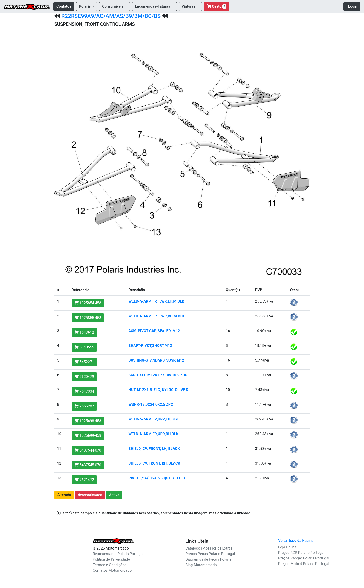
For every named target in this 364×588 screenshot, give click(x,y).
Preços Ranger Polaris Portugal (304, 558)
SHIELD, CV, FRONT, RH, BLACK (154, 463)
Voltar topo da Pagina (296, 540)
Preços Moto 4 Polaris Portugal (304, 564)
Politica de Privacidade (111, 559)
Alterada (64, 495)
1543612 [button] (84, 332)
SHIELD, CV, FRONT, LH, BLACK (154, 449)
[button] (87, 6)
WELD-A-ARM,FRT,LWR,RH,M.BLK (157, 316)
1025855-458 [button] (88, 318)
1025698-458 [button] (88, 421)
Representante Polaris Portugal (118, 554)
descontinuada (90, 495)
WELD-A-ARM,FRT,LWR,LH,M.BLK (156, 301)
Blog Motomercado (201, 565)
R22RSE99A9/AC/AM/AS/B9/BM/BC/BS (111, 16)
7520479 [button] (84, 377)
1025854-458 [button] (88, 303)
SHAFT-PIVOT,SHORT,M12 (150, 346)
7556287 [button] (84, 406)
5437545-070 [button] (88, 465)
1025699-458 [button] (88, 436)
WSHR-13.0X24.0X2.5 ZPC (151, 404)
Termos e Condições (109, 565)
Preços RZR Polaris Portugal (301, 553)
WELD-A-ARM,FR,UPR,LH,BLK (153, 419)
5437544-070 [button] (88, 450)
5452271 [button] (84, 362)
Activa (114, 495)
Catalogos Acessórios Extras (209, 548)
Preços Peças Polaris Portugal (210, 554)
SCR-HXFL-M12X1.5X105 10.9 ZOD (158, 375)
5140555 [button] (84, 347)
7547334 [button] (84, 391)
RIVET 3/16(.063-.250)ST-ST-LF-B (157, 478)
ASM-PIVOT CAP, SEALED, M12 (154, 331)
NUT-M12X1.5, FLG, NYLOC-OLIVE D (158, 390)
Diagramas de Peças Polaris (208, 559)
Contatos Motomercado (112, 570)
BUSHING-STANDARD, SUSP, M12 (156, 360)
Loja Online (287, 547)
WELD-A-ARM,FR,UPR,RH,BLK (153, 434)
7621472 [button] (84, 480)
